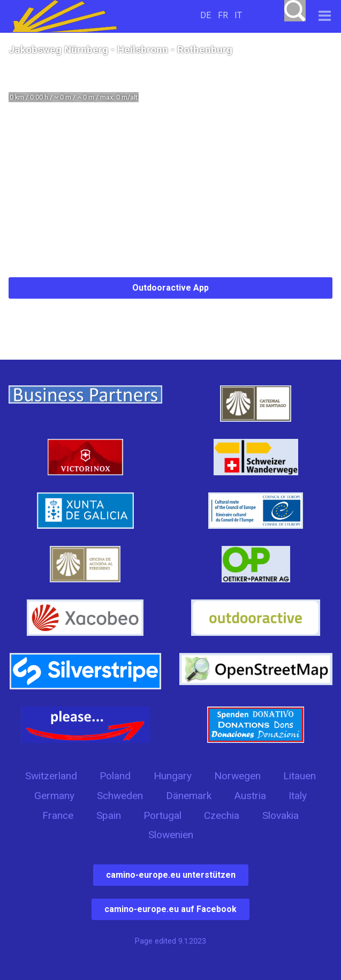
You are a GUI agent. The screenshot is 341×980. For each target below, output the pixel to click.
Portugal (162, 815)
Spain (109, 815)
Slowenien (171, 835)
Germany (54, 796)
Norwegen (237, 776)
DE (206, 15)
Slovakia (281, 815)
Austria (250, 796)
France (58, 815)
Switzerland (51, 776)
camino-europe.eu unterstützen (171, 875)
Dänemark (189, 796)
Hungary (173, 776)
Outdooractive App (170, 288)
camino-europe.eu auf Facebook (170, 909)
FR (223, 15)
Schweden (120, 796)
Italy (298, 796)
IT (238, 15)
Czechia (222, 815)
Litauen (300, 776)
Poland (115, 776)
